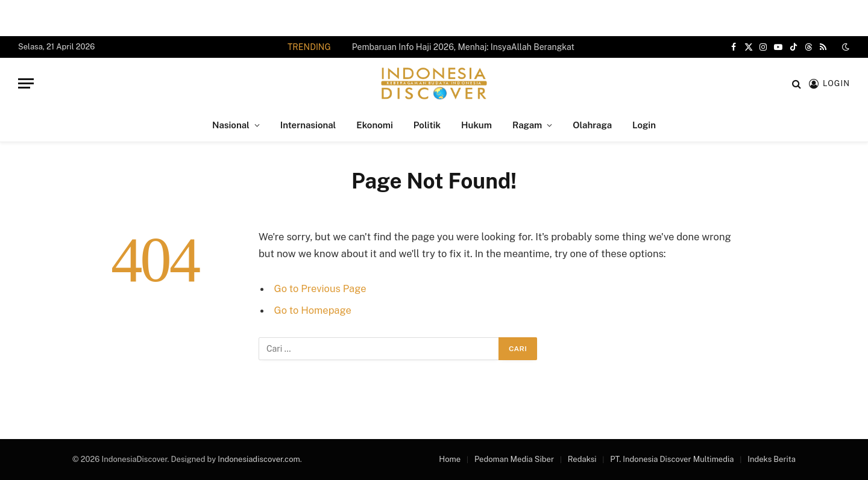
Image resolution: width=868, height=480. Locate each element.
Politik (427, 125)
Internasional (308, 125)
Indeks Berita (772, 459)
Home (450, 459)
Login (644, 125)
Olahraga (592, 125)
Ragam (527, 125)
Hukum (476, 125)
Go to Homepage (313, 310)
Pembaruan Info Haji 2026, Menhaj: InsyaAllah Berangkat (463, 47)
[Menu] (26, 83)
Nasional (231, 125)
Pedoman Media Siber (514, 459)
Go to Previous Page (321, 288)
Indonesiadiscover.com (259, 459)
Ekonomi (374, 125)
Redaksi (582, 459)
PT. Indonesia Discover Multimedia (672, 459)
